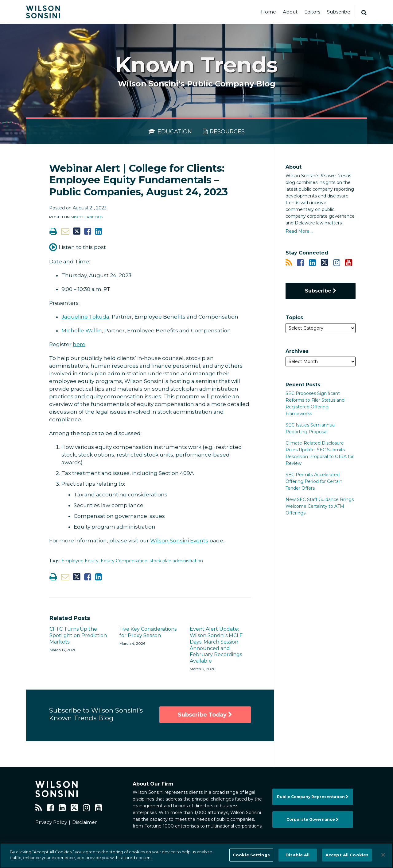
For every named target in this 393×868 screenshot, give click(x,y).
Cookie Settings (251, 855)
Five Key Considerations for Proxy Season (148, 632)
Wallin (94, 331)
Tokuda (99, 317)
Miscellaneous (87, 217)
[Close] (383, 855)
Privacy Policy (51, 822)
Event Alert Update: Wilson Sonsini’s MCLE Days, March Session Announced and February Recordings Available (216, 645)
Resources (224, 132)
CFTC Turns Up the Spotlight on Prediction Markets (78, 635)
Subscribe (339, 12)
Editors (312, 12)
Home (268, 12)
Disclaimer (84, 822)
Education (170, 132)
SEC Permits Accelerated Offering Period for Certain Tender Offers (314, 481)
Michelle (73, 331)
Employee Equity (80, 561)
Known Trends (196, 65)
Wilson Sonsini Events (179, 541)
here (79, 344)
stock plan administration (176, 561)
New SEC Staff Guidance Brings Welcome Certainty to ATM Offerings (320, 506)
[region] (196, 855)
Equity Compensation (124, 561)
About (290, 12)
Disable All (298, 855)
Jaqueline (75, 317)
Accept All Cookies (347, 855)
